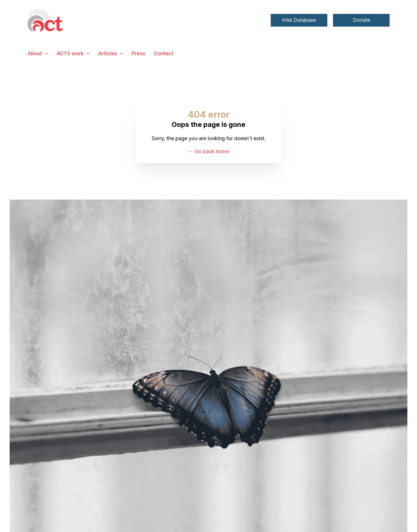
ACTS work (70, 53)
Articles (108, 53)
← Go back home (208, 151)
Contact (164, 53)
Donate (361, 20)
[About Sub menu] (46, 54)
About (35, 53)
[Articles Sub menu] (121, 54)
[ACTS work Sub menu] (88, 54)
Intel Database (299, 20)
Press (138, 53)
